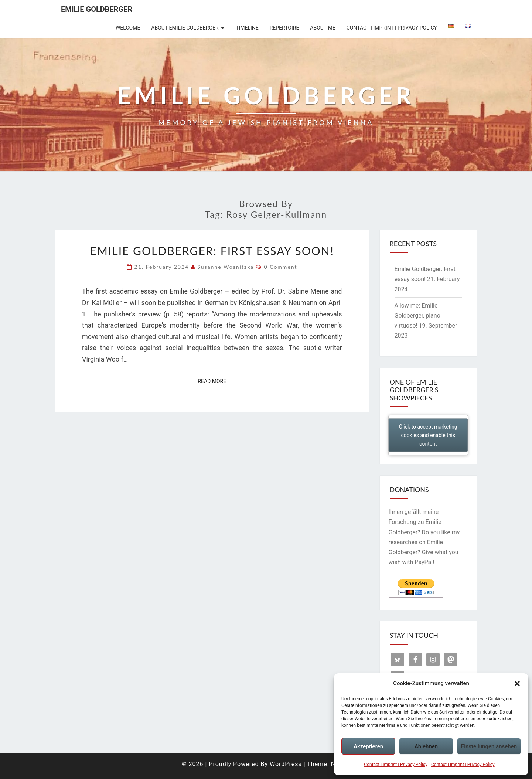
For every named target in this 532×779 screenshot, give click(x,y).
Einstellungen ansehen (489, 746)
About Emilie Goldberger (185, 28)
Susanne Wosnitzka (226, 267)
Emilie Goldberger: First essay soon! (212, 251)
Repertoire (284, 28)
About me (323, 28)
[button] (517, 684)
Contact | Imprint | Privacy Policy (396, 765)
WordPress (286, 764)
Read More (214, 381)
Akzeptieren (368, 746)
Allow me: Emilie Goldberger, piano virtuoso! (417, 316)
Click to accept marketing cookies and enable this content (428, 435)
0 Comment (281, 267)
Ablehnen (426, 746)
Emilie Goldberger (97, 9)
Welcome (128, 28)
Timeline (247, 28)
